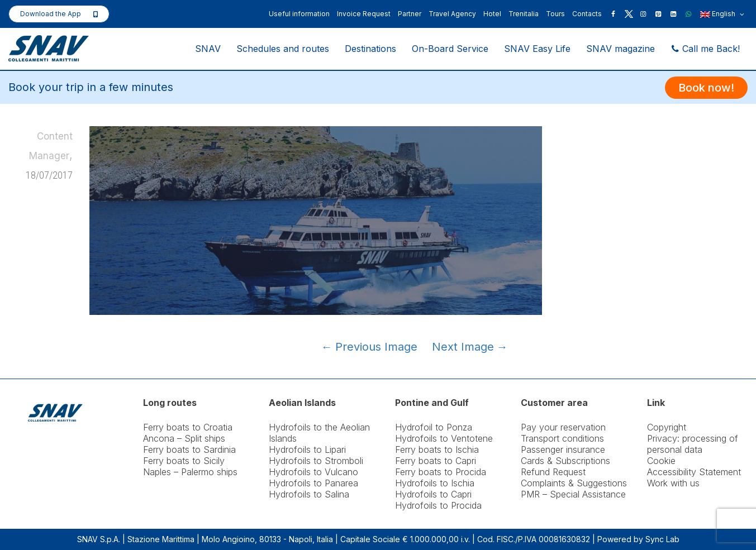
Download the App (51, 14)
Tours (555, 14)
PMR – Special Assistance (573, 494)
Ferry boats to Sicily (184, 461)
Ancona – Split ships (184, 438)
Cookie (661, 461)
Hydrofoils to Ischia (435, 483)
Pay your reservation (563, 427)
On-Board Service (450, 49)
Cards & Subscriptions (565, 461)
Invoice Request (364, 14)
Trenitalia (524, 14)
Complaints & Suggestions (574, 483)
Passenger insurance (563, 449)
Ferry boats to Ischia (437, 449)
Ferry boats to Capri (436, 461)
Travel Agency (452, 14)
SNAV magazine (621, 49)
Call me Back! (705, 49)
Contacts (587, 14)
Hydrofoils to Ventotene (444, 438)
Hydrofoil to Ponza (434, 427)
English (722, 15)
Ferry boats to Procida (441, 472)
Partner (410, 14)
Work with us (673, 483)
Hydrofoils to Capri (433, 494)
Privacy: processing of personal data (693, 444)
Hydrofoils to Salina (309, 494)
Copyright (667, 427)
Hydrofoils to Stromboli (316, 461)
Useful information (299, 14)
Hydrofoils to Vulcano (313, 472)
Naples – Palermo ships (190, 472)
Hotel (492, 14)
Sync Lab (662, 539)
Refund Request (553, 472)
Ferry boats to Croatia (188, 427)
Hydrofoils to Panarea (313, 483)
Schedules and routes (283, 49)
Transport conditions (562, 438)
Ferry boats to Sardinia (189, 449)
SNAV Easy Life (537, 49)
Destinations (370, 49)
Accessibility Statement (694, 472)
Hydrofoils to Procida (438, 505)
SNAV (208, 49)
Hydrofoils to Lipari (307, 449)
